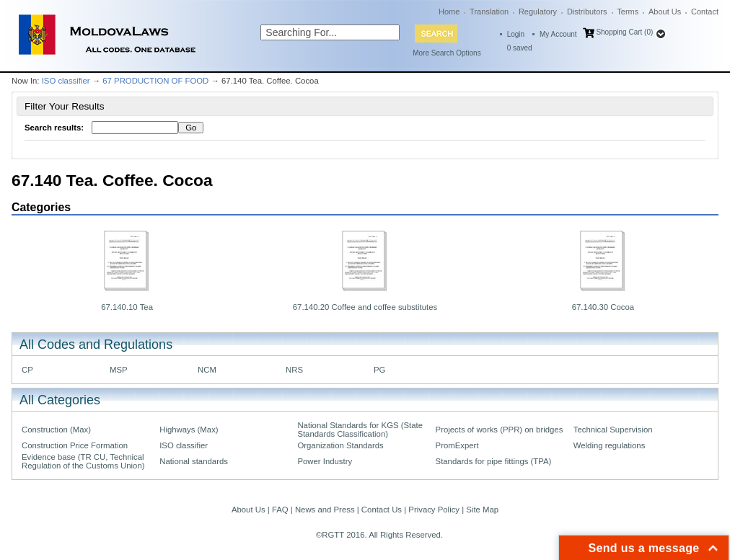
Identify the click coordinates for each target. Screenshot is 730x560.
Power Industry (325, 461)
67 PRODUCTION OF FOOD (155, 81)
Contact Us (382, 510)
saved (520, 48)
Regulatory (538, 12)
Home (449, 12)
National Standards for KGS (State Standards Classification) (360, 430)
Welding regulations (610, 445)
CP (27, 370)
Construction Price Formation (75, 445)
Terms (628, 12)
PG (379, 370)
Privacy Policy (434, 510)
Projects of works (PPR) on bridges (500, 430)
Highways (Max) (189, 430)
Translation (489, 12)
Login (516, 34)
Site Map (482, 510)
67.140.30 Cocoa (603, 307)
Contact (705, 12)
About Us (665, 12)
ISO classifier (66, 81)
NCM (207, 370)
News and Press (325, 510)
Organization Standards (340, 445)
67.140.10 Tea (127, 307)
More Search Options (447, 53)
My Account (558, 34)
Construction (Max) (56, 430)
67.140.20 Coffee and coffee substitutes (365, 307)
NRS (294, 370)
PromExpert (457, 445)
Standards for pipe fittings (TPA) (494, 461)
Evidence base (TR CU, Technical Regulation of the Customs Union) (83, 461)
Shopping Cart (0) (624, 32)
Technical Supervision (613, 430)
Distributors (587, 12)
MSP (119, 370)
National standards (194, 461)
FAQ (280, 510)
